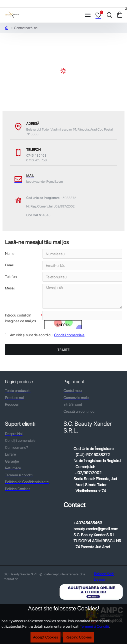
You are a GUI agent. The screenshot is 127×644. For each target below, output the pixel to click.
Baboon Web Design (104, 577)
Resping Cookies (79, 637)
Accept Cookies (45, 637)
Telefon (11, 277)
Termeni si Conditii (94, 626)
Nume (10, 254)
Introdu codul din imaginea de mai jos (20, 318)
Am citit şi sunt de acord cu (45, 335)
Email (9, 265)
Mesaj (10, 288)
